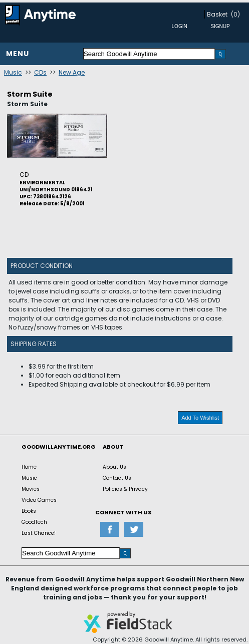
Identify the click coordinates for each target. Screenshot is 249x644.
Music (13, 72)
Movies (31, 489)
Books (29, 511)
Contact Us (117, 478)
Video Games (39, 500)
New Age (72, 72)
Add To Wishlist (200, 418)
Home (29, 467)
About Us (114, 467)
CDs (40, 72)
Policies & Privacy (125, 489)
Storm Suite (30, 94)
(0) (235, 14)
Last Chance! (39, 533)
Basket (217, 14)
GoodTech (34, 522)
